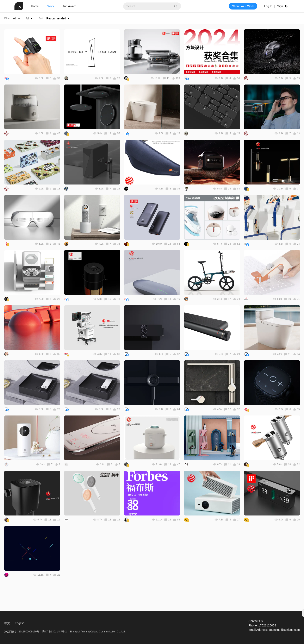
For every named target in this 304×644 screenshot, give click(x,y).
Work (51, 6)
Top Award (70, 6)
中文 (7, 623)
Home (35, 6)
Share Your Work (243, 6)
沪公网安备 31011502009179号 (22, 632)
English (20, 623)
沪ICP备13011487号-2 (54, 632)
